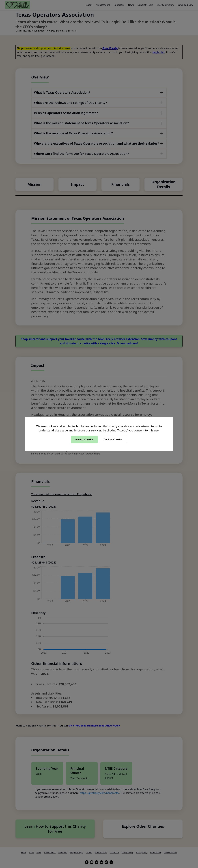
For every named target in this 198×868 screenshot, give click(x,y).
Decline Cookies (113, 439)
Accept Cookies (84, 439)
